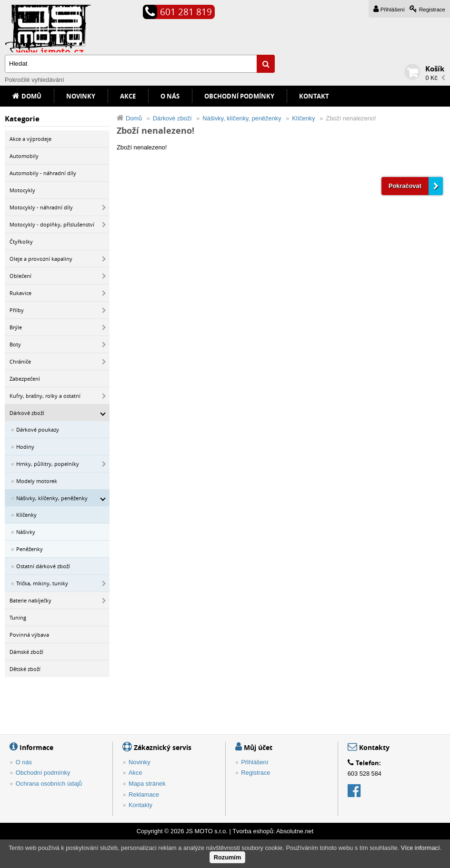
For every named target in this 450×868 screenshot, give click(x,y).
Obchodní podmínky (239, 96)
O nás (170, 96)
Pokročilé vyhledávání (34, 80)
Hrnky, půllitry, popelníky (48, 464)
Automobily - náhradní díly (43, 173)
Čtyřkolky (21, 242)
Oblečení (20, 276)
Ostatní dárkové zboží (43, 566)
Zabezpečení (25, 379)
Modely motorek (37, 481)
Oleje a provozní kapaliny (41, 259)
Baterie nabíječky (30, 600)
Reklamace (144, 794)
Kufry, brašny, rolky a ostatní (45, 396)
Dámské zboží (26, 652)
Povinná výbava (29, 635)
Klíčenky (26, 515)
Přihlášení (393, 10)
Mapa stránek (147, 784)
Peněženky (30, 549)
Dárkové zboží (27, 413)
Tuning (18, 617)
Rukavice (20, 293)
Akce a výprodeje (30, 139)
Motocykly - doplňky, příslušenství (52, 224)
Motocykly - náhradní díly (41, 207)
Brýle (16, 327)
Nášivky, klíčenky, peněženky (52, 498)
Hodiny (25, 447)
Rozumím (228, 857)
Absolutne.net (295, 831)
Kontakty (140, 805)
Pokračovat (405, 186)
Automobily (24, 156)
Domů (31, 96)
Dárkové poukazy (38, 429)
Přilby (17, 310)
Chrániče (20, 361)
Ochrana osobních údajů (49, 784)
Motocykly (22, 190)
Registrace (432, 10)
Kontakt (314, 96)
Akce (128, 96)
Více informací (420, 848)
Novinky (81, 96)
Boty (15, 344)
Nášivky (26, 532)
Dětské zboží (25, 669)
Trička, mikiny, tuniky (42, 583)
